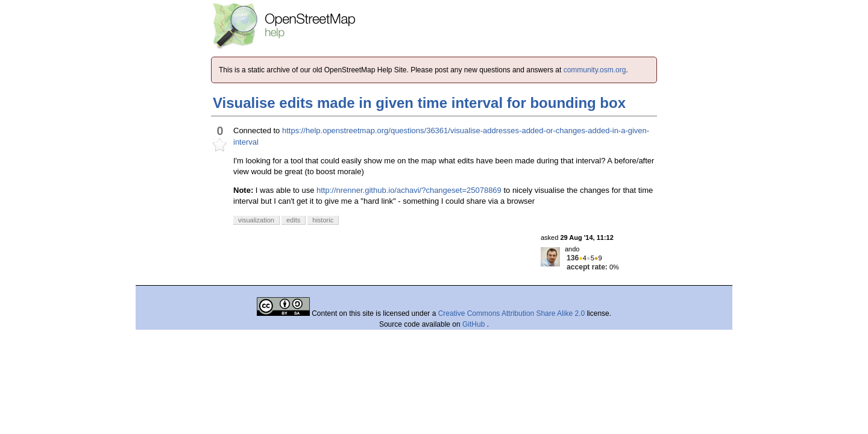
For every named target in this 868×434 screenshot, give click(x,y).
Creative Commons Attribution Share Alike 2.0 (511, 313)
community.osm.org (595, 70)
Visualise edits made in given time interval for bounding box (419, 103)
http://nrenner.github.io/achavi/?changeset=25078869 (409, 190)
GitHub (475, 324)
